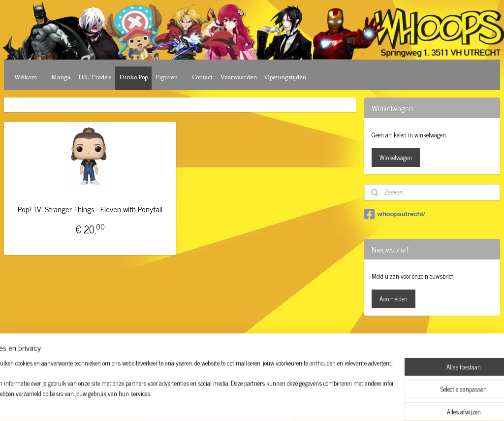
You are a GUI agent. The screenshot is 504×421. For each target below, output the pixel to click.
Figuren (167, 78)
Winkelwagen (396, 157)
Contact (202, 78)
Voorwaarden (239, 78)
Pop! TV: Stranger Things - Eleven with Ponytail (90, 209)
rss (239, 341)
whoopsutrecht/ (395, 214)
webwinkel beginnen (267, 341)
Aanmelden (394, 299)
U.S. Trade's (95, 78)
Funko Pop (133, 78)
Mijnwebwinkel (333, 341)
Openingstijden (285, 78)
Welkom (26, 78)
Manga (61, 78)
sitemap (225, 341)
